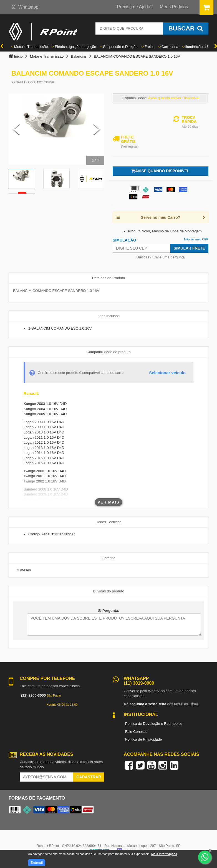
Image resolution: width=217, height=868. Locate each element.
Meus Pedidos (174, 7)
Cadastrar (89, 777)
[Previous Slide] (16, 129)
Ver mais (109, 502)
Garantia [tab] (108, 558)
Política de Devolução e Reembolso (154, 724)
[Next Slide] (97, 129)
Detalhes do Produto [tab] (109, 278)
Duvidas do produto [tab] (109, 591)
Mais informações (164, 854)
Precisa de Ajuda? (135, 7)
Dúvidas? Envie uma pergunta (160, 257)
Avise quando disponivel (161, 171)
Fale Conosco (136, 732)
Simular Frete (189, 248)
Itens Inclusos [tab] (108, 316)
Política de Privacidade (143, 739)
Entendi (37, 863)
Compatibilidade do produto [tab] (109, 352)
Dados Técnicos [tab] (109, 522)
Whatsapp (25, 7)
